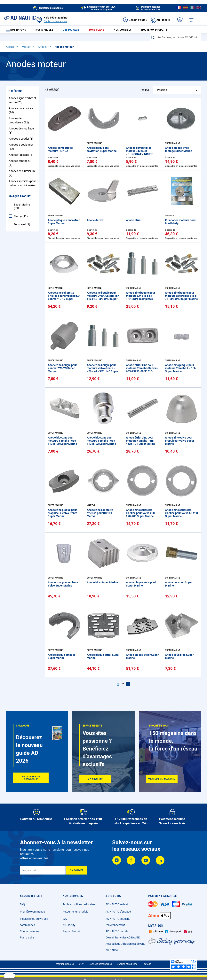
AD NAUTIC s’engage (118, 912)
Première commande (32, 912)
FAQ (22, 904)
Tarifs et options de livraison (80, 904)
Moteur (27, 49)
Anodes (43, 49)
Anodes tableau (21, 157)
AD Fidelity (69, 925)
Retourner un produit (75, 912)
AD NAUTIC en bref (117, 904)
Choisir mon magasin (55, 21)
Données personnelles (100, 964)
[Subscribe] (77, 870)
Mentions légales (65, 964)
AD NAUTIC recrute (117, 931)
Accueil (10, 49)
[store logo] (20, 18)
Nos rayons (18, 31)
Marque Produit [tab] (20, 199)
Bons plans (95, 31)
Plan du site (27, 937)
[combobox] (176, 40)
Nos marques (48, 31)
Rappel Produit (72, 931)
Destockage (72, 31)
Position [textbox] (162, 92)
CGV (81, 964)
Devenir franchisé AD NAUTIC (123, 937)
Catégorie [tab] (16, 94)
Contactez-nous (30, 931)
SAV (65, 919)
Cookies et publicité (127, 964)
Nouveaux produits (149, 31)
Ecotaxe (147, 964)
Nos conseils (119, 31)
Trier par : (145, 92)
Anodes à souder (21, 141)
